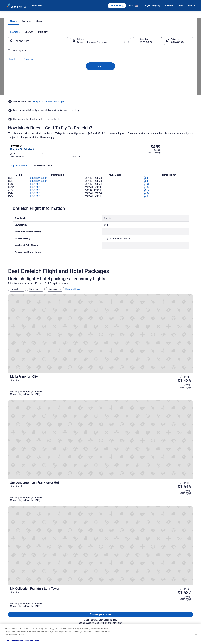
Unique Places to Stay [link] (64, 617)
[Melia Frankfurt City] (131, 318)
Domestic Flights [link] (62, 597)
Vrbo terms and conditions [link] (115, 597)
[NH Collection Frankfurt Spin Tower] (131, 375)
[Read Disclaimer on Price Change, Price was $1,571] (172, 310)
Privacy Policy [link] (109, 582)
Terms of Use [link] (109, 592)
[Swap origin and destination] (72, 77)
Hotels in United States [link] (65, 582)
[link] (32, 527)
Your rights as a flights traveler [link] (165, 607)
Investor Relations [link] (14, 607)
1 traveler (161, 68)
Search (100, 97)
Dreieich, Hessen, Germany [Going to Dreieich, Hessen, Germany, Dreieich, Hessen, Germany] (94, 78)
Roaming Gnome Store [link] (16, 612)
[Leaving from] (42, 77)
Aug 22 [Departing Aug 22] (141, 78)
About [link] (9, 582)
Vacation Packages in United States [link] (70, 592)
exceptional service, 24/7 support (49, 128)
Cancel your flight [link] (160, 592)
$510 (147, 201)
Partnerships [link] (12, 597)
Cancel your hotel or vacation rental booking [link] (171, 587)
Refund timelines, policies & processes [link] (168, 597)
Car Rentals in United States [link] (67, 602)
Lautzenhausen (39, 189)
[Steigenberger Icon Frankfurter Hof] (131, 346)
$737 (147, 204)
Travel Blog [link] (60, 622)
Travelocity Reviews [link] (63, 607)
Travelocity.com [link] (13, 15)
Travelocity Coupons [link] (63, 612)
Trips (181, 6)
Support (169, 6)
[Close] (196, 634)
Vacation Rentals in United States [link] (69, 587)
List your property (152, 6)
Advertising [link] (11, 617)
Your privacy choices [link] (112, 607)
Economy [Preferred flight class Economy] (177, 68)
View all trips (100, 399)
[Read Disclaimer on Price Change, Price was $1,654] (172, 338)
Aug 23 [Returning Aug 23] (171, 78)
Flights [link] (25, 15)
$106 (147, 195)
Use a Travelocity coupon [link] (163, 602)
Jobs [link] (8, 587)
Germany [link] (35, 15)
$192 (147, 198)
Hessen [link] (44, 15)
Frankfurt (35, 195)
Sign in (191, 6)
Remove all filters (73, 300)
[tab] (88, 57)
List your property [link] (14, 592)
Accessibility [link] (109, 602)
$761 (147, 207)
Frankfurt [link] (54, 15)
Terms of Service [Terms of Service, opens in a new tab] (31, 641)
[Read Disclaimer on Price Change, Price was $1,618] (172, 366)
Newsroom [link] (11, 602)
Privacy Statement (14, 641)
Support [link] (156, 582)
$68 (146, 189)
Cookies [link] (107, 587)
